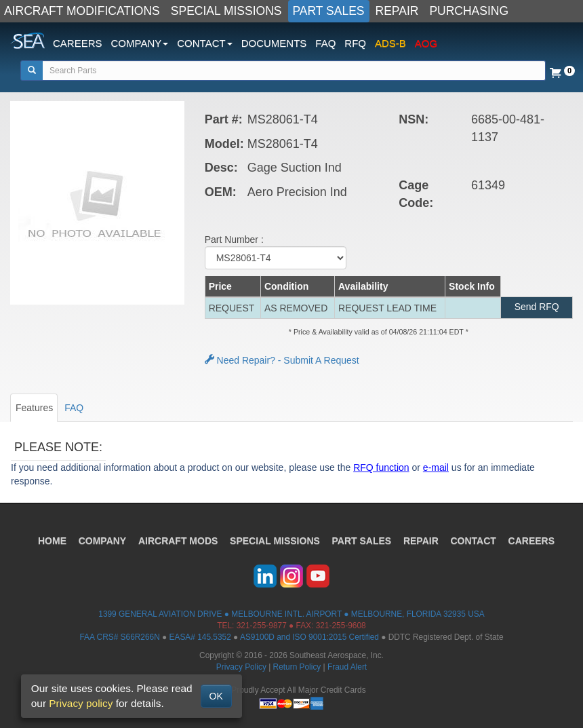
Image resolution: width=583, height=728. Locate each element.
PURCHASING (469, 11)
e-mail (436, 467)
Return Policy (297, 667)
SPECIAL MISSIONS (226, 11)
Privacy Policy (241, 667)
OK (216, 696)
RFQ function (381, 467)
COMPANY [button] (140, 43)
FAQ (325, 43)
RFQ (355, 43)
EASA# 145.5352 (200, 637)
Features (34, 408)
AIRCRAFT (178, 541)
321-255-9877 (262, 626)
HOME (52, 541)
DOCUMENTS (274, 43)
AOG (426, 43)
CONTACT (474, 541)
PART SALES (329, 11)
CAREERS (78, 43)
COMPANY (102, 541)
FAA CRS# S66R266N (119, 637)
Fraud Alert (347, 667)
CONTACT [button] (204, 43)
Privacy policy (81, 703)
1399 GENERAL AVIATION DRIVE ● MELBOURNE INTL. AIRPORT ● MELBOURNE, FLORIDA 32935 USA (291, 614)
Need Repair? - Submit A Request (282, 360)
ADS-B (390, 43)
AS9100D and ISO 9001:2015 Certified (309, 637)
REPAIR (397, 11)
